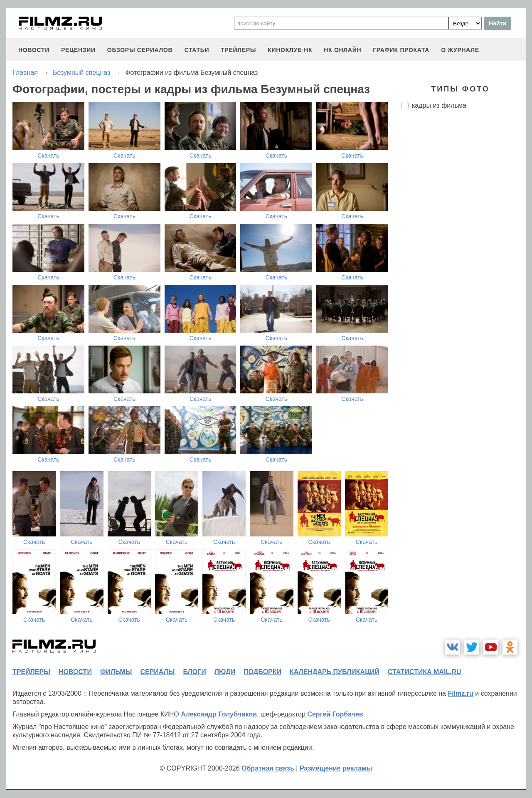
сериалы (157, 672)
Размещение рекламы (336, 768)
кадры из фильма (439, 105)
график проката (401, 50)
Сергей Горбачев (335, 714)
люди (225, 672)
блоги (194, 672)
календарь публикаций (335, 672)
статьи (197, 50)
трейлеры (238, 50)
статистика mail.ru (425, 672)
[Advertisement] (463, 255)
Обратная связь (268, 768)
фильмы (116, 672)
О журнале (460, 50)
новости (34, 50)
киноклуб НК (290, 50)
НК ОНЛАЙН (342, 50)
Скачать (48, 156)
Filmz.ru (460, 693)
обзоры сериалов (140, 50)
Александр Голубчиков (219, 714)
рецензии (78, 50)
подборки (262, 672)
